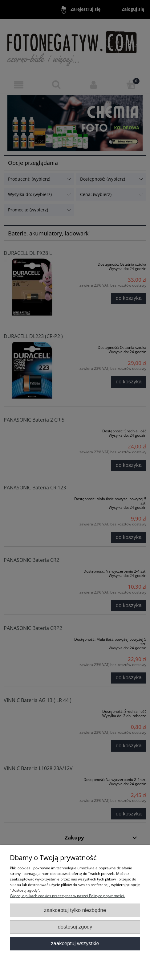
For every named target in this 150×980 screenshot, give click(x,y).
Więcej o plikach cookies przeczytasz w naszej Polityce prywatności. (67, 896)
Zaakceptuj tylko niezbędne (75, 910)
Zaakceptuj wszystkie (75, 943)
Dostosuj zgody (75, 927)
